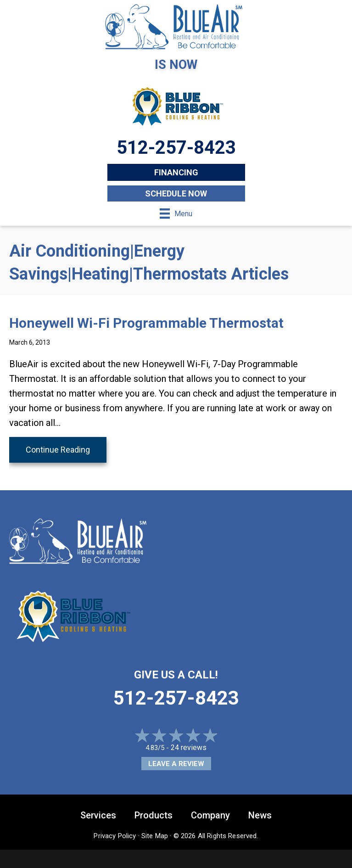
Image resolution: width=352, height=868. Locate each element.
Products (154, 815)
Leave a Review (176, 764)
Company (210, 815)
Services (98, 815)
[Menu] (176, 213)
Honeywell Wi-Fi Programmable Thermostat (146, 323)
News (260, 815)
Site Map (155, 836)
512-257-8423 (176, 698)
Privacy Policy (115, 836)
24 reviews (189, 748)
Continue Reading (58, 450)
